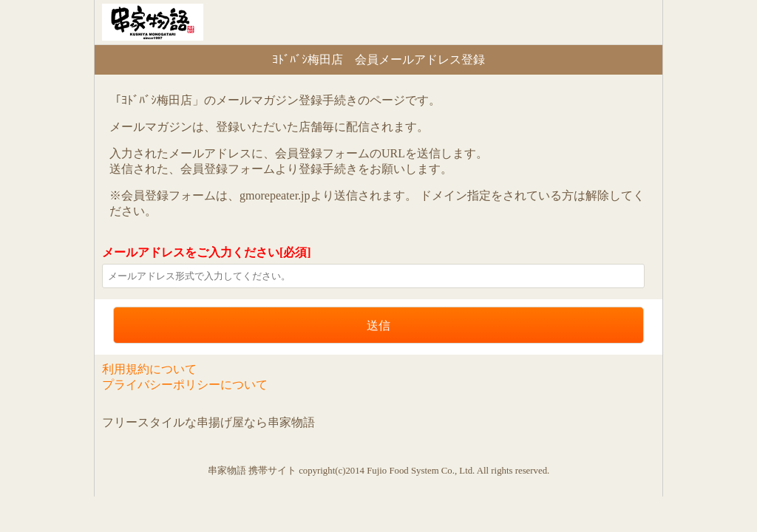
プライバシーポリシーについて (185, 385)
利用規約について (149, 369)
